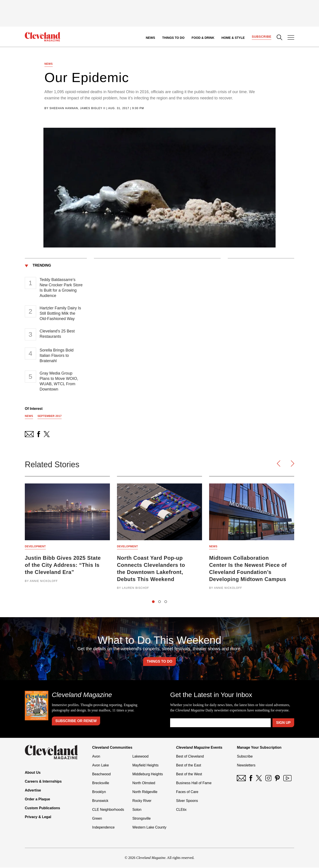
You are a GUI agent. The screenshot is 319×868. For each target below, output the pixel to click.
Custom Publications (42, 808)
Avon (96, 757)
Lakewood (140, 757)
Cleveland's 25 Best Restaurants (57, 334)
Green (97, 819)
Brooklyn (99, 792)
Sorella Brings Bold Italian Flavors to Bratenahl (57, 355)
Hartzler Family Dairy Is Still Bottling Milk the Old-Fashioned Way (60, 313)
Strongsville (141, 819)
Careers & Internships (43, 782)
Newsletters (246, 766)
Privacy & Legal (38, 817)
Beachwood (101, 775)
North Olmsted (144, 783)
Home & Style (233, 38)
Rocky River (142, 801)
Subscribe (262, 37)
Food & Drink (203, 38)
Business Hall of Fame (194, 783)
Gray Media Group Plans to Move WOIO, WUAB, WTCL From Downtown (59, 381)
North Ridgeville (145, 792)
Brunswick (100, 801)
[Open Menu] (291, 38)
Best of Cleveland (190, 757)
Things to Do (173, 38)
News (150, 38)
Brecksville (101, 783)
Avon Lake (100, 766)
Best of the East (189, 766)
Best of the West (189, 775)
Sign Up (283, 723)
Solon (137, 810)
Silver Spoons (187, 801)
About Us (33, 773)
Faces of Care (187, 792)
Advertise (33, 791)
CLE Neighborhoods (108, 810)
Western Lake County (149, 828)
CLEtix (181, 810)
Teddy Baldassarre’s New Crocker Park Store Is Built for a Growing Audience (61, 288)
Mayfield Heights (145, 766)
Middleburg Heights (148, 775)
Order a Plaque (37, 800)
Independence (103, 828)
